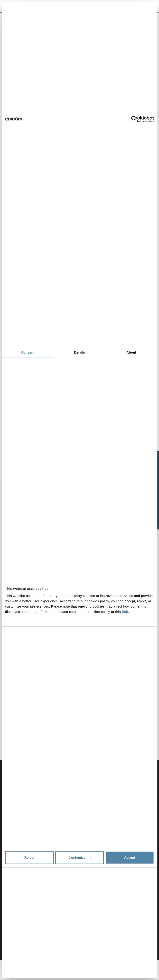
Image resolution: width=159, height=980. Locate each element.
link (125, 612)
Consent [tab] (28, 352)
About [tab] (131, 352)
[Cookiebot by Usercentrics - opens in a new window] (134, 119)
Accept (130, 857)
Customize (80, 857)
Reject (29, 857)
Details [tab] (80, 352)
